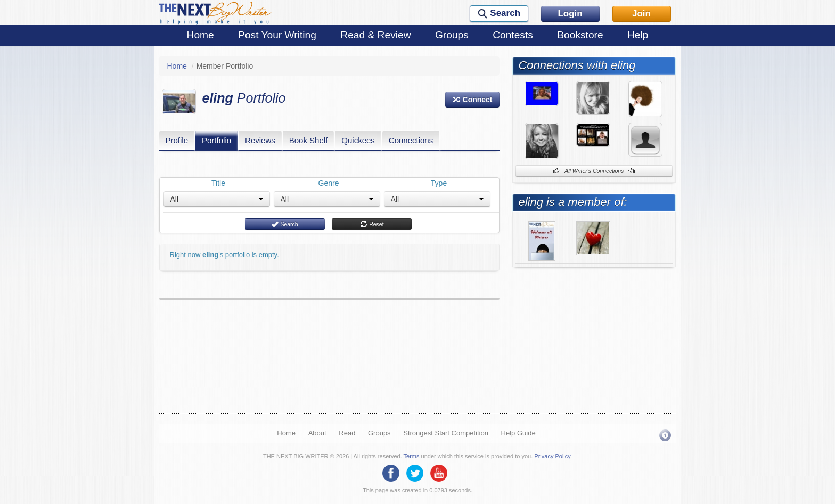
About (317, 433)
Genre (329, 183)
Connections (411, 140)
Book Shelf (309, 140)
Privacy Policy (552, 456)
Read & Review (375, 35)
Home (200, 35)
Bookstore (580, 35)
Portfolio (216, 140)
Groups (452, 35)
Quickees (358, 140)
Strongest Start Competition (446, 433)
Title (218, 183)
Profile (177, 140)
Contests (513, 35)
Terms (412, 456)
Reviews (260, 140)
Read (347, 433)
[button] (472, 100)
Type (439, 183)
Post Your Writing (277, 35)
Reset (372, 224)
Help (638, 35)
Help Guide (518, 433)
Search (284, 224)
